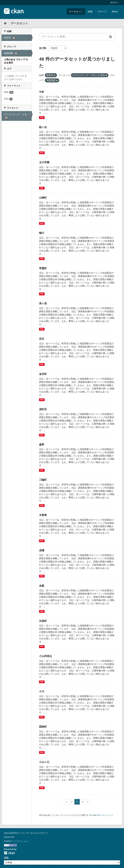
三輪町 (43, 480)
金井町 (43, 374)
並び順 (42, 48)
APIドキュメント (104, 815)
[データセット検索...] (73, 37)
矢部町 (43, 621)
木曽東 (43, 515)
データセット (76, 11)
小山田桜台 (46, 656)
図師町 (43, 727)
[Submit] (111, 37)
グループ (102, 11)
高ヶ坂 (43, 303)
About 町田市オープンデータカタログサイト (26, 833)
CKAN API (9, 837)
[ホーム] (5, 23)
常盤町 (43, 268)
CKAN (9, 853)
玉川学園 (44, 162)
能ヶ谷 (43, 127)
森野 (42, 445)
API (91, 815)
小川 (42, 691)
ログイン (114, 3)
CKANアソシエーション (16, 841)
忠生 (42, 339)
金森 (42, 586)
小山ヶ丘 (44, 762)
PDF (42, 118)
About (115, 11)
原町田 (43, 409)
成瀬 (42, 550)
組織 (90, 11)
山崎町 (43, 198)
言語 (6, 858)
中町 (42, 92)
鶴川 (42, 233)
